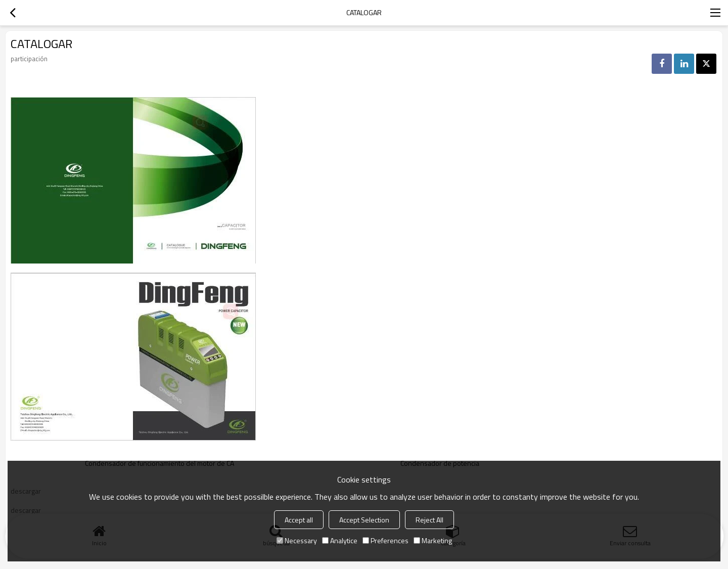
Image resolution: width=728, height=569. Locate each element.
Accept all (299, 520)
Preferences (385, 540)
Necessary (297, 540)
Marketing (433, 540)
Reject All (429, 520)
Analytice (340, 540)
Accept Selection (364, 520)
